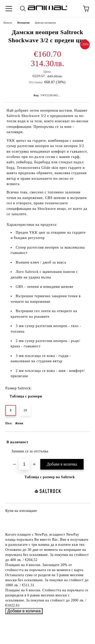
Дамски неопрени (45, 23)
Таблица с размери (26, 396)
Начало (8, 23)
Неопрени (23, 23)
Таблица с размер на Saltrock (50, 477)
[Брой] (24, 464)
